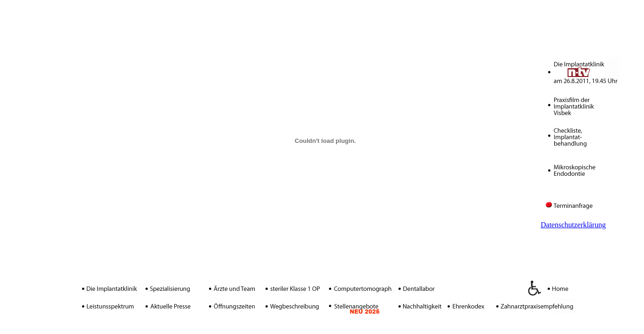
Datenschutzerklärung (573, 225)
